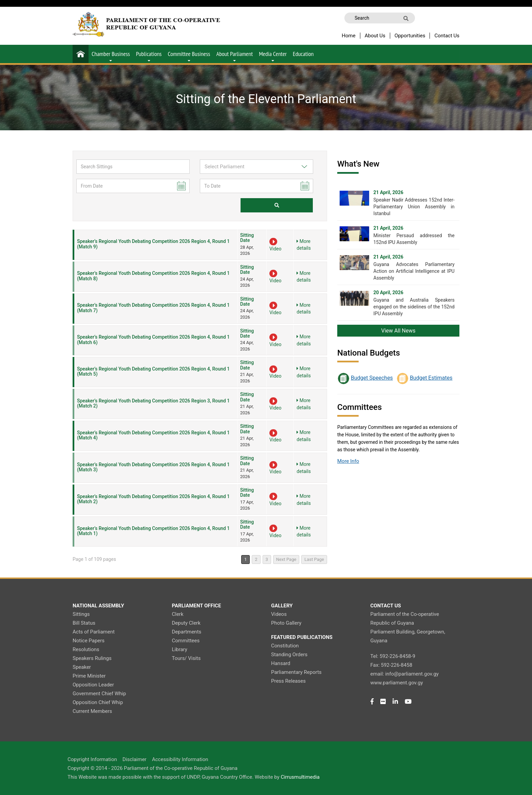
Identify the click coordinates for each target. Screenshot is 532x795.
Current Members (92, 711)
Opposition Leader (93, 685)
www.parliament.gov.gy (397, 683)
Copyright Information (92, 759)
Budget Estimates (431, 378)
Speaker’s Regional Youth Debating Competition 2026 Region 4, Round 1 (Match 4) (153, 435)
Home (348, 36)
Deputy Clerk (186, 623)
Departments (187, 632)
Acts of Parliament (94, 632)
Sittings (81, 614)
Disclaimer (135, 759)
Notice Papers (89, 641)
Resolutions (86, 649)
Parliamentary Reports (296, 672)
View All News (398, 331)
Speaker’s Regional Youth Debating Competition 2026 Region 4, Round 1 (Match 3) (153, 467)
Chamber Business (111, 56)
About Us (375, 36)
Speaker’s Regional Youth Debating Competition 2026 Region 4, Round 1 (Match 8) (153, 276)
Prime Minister (89, 676)
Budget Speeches (372, 378)
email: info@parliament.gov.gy (405, 674)
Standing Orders (289, 655)
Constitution (285, 646)
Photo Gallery (286, 623)
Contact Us (447, 36)
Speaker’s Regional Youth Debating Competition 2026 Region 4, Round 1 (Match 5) (153, 371)
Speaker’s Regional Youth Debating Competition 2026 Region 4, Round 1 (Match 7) (153, 308)
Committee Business (189, 56)
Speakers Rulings (92, 658)
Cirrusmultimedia (300, 777)
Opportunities (410, 36)
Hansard (281, 663)
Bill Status (84, 623)
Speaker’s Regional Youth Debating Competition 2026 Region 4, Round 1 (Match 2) (153, 499)
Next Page (286, 559)
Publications (149, 56)
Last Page (314, 559)
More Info (348, 461)
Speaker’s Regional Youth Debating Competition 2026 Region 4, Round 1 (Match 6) (153, 339)
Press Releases (288, 681)
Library (180, 649)
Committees (186, 641)
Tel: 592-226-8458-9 (393, 656)
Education (303, 54)
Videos (279, 614)
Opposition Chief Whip (98, 702)
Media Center (273, 56)
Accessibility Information (180, 759)
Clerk (178, 614)
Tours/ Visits (186, 658)
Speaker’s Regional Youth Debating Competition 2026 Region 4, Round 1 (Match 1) (153, 531)
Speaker (82, 667)
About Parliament (234, 56)
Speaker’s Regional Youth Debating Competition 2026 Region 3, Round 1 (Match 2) (153, 403)
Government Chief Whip (99, 694)
